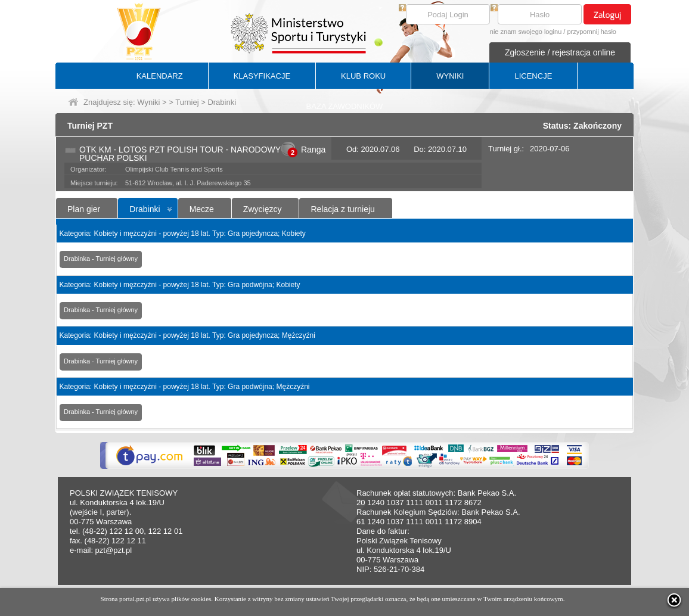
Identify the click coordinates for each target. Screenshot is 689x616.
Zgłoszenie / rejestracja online (560, 52)
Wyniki (148, 102)
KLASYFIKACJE (262, 76)
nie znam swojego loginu (526, 32)
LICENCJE (533, 76)
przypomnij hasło (592, 32)
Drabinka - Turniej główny (101, 259)
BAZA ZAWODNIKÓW (345, 106)
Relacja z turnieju (342, 209)
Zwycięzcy (263, 209)
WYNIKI (450, 76)
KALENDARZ (160, 76)
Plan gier (84, 209)
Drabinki (145, 209)
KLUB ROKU (363, 76)
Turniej (187, 102)
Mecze (202, 209)
